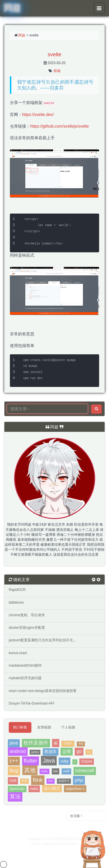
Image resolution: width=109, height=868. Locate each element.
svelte (54, 54)
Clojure (87, 761)
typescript (17, 789)
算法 (15, 796)
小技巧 (68, 743)
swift (67, 771)
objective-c (75, 789)
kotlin (44, 771)
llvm (51, 781)
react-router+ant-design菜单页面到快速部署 (43, 691)
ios (89, 752)
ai (56, 743)
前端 (57, 71)
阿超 (22, 35)
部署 (24, 781)
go (79, 751)
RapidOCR (17, 590)
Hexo (35, 844)
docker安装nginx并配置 (27, 628)
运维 (67, 751)
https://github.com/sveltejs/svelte (60, 126)
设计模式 (52, 788)
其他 (30, 770)
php (79, 780)
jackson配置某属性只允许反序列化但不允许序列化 (48, 640)
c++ (14, 761)
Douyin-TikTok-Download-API (31, 703)
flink (38, 780)
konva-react (18, 653)
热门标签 (20, 727)
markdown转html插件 (25, 665)
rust (13, 780)
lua (56, 771)
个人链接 (68, 727)
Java (49, 760)
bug (14, 770)
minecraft (85, 771)
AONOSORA (68, 844)
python (35, 752)
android (18, 751)
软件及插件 (36, 743)
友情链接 (44, 727)
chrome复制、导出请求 (27, 615)
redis (34, 789)
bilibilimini (16, 603)
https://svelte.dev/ (38, 115)
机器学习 (64, 781)
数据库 (51, 752)
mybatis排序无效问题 (25, 678)
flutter (31, 761)
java (14, 743)
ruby (64, 761)
